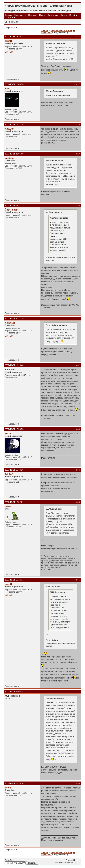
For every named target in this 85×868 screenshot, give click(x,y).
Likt (78, 860)
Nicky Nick (11, 323)
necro (8, 788)
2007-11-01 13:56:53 (14, 429)
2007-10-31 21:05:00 (14, 154)
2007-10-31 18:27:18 (14, 124)
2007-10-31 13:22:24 (14, 37)
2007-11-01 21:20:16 (14, 783)
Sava (8, 89)
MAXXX (9, 434)
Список (8, 15)
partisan (9, 158)
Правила (32, 15)
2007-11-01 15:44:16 (14, 470)
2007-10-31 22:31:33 (14, 205)
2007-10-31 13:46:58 (14, 84)
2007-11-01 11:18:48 (14, 365)
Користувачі (20, 15)
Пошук (42, 15)
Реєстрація (53, 15)
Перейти (22, 862)
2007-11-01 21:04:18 (14, 692)
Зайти (64, 15)
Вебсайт (9, 52)
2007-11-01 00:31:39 (14, 318)
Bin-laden (10, 370)
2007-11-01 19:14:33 (14, 580)
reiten (8, 506)
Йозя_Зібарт (12, 210)
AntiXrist (10, 129)
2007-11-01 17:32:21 (14, 502)
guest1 (9, 41)
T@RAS (9, 474)
